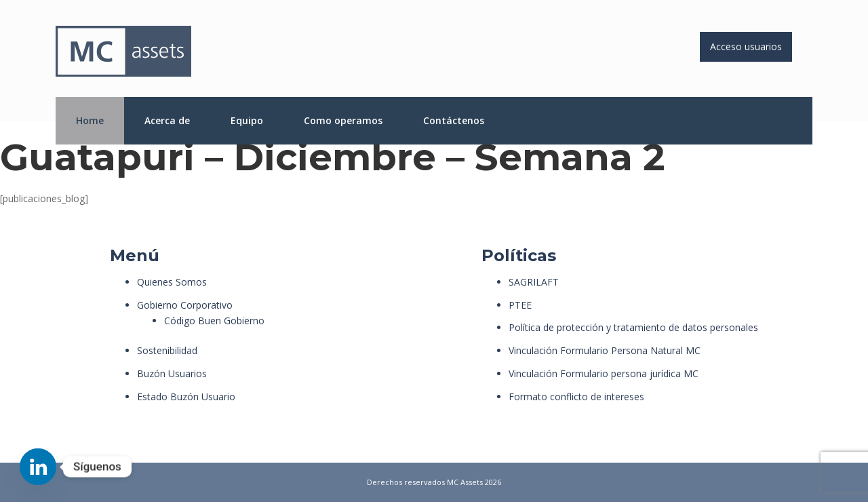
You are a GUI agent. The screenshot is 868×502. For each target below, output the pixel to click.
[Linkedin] (38, 467)
